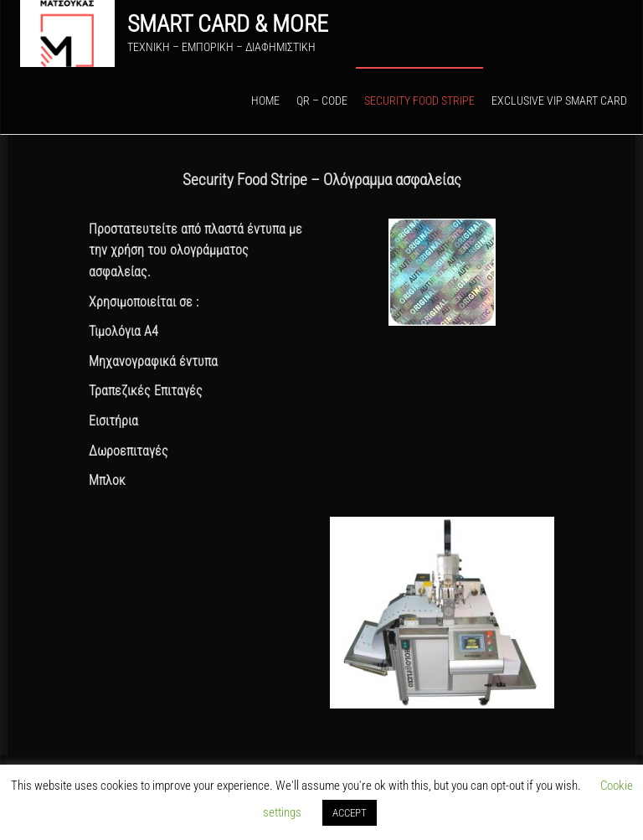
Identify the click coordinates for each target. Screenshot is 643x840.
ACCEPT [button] (350, 813)
